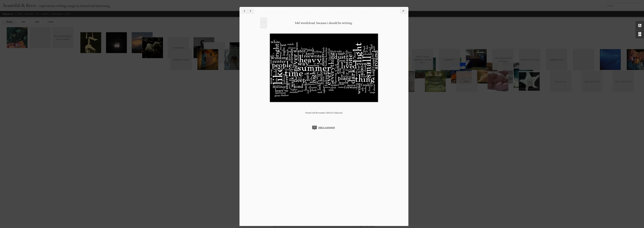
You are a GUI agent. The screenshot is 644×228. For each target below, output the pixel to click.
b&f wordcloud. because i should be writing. (495, 72)
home (20, 14)
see (37, 14)
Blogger (361, 226)
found (68, 14)
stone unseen (57, 14)
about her (29, 14)
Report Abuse (370, 226)
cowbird (45, 14)
